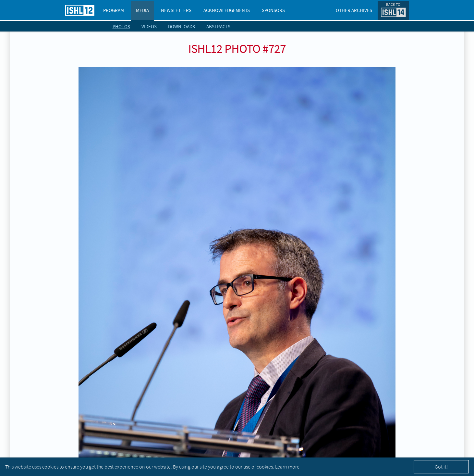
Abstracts (218, 26)
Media (142, 10)
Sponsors (273, 10)
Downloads (182, 26)
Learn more (287, 467)
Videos (149, 26)
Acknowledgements (227, 10)
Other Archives (354, 10)
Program (114, 10)
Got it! (441, 467)
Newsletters (176, 10)
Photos (121, 26)
